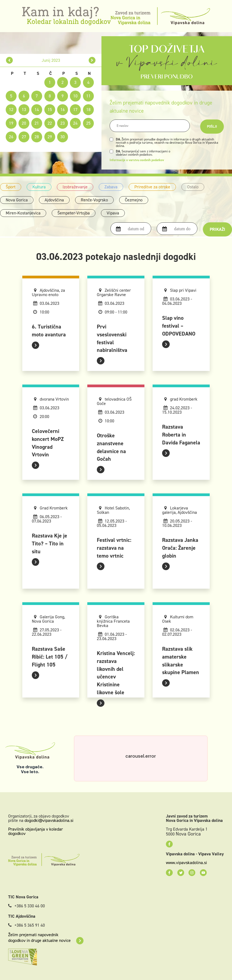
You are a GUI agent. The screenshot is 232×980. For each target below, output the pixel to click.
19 (11, 123)
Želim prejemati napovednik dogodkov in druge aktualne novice (46, 938)
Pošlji (212, 127)
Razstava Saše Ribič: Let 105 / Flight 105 (50, 657)
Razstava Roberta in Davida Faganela (181, 435)
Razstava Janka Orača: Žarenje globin (180, 548)
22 (50, 123)
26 (11, 137)
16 (63, 110)
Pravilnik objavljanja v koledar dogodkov (35, 831)
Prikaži (217, 229)
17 (75, 110)
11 (88, 96)
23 (63, 123)
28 (37, 137)
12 (11, 110)
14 (37, 110)
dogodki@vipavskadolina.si (49, 820)
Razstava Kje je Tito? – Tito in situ (50, 543)
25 (88, 123)
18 (88, 110)
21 (37, 123)
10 (75, 96)
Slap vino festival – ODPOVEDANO (179, 326)
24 (75, 123)
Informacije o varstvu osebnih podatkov (137, 160)
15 (50, 110)
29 (50, 137)
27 (24, 137)
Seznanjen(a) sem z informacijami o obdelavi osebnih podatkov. (143, 153)
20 (24, 123)
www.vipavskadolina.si (186, 863)
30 (63, 137)
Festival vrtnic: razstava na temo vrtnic (114, 548)
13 (24, 110)
